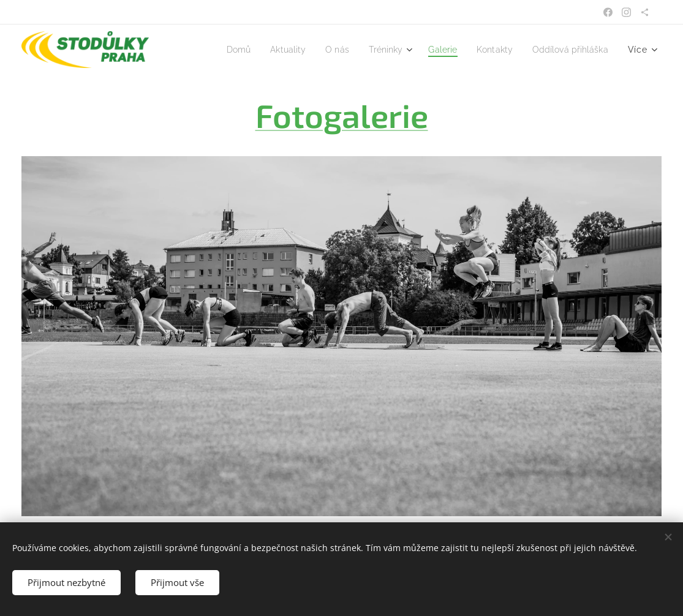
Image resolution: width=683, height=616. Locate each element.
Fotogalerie (342, 115)
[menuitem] (216, 50)
